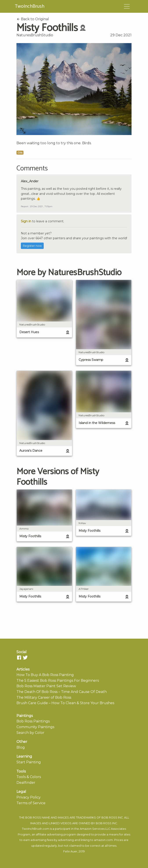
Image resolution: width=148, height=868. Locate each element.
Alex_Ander (30, 181)
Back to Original (33, 19)
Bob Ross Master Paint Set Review (46, 686)
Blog (21, 747)
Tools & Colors (29, 777)
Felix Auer (70, 851)
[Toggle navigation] (127, 6)
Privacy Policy (29, 797)
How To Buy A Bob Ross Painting (45, 675)
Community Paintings (35, 727)
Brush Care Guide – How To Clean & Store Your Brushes (65, 703)
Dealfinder (26, 783)
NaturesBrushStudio (35, 35)
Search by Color (30, 733)
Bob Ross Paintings (33, 721)
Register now (32, 246)
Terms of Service (31, 803)
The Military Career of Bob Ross (44, 697)
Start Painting (29, 762)
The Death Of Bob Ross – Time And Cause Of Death (62, 692)
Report (25, 206)
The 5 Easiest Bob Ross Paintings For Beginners (58, 681)
